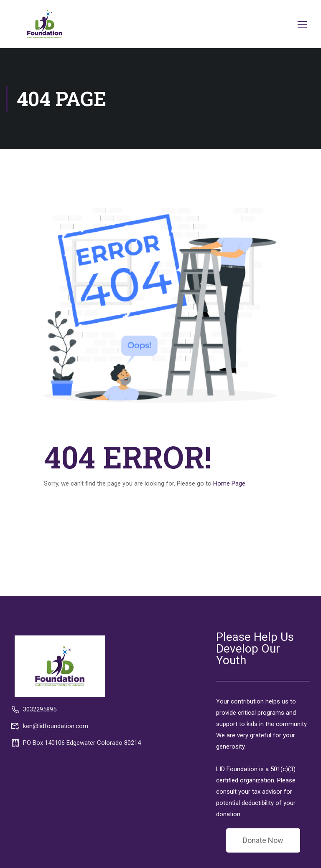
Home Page (229, 483)
